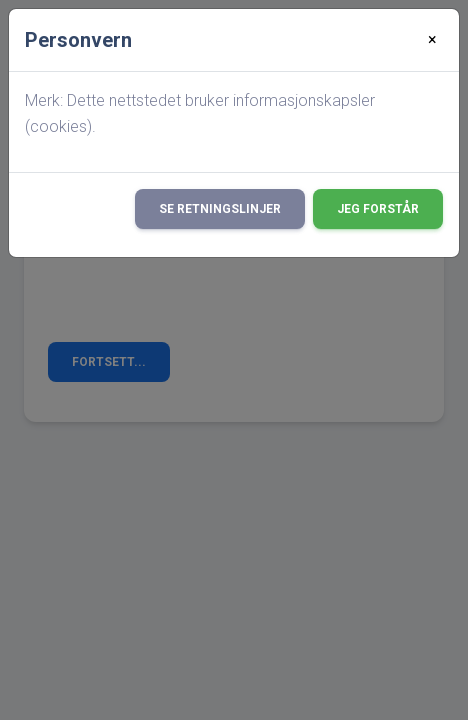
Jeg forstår (378, 209)
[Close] (432, 40)
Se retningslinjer (220, 209)
